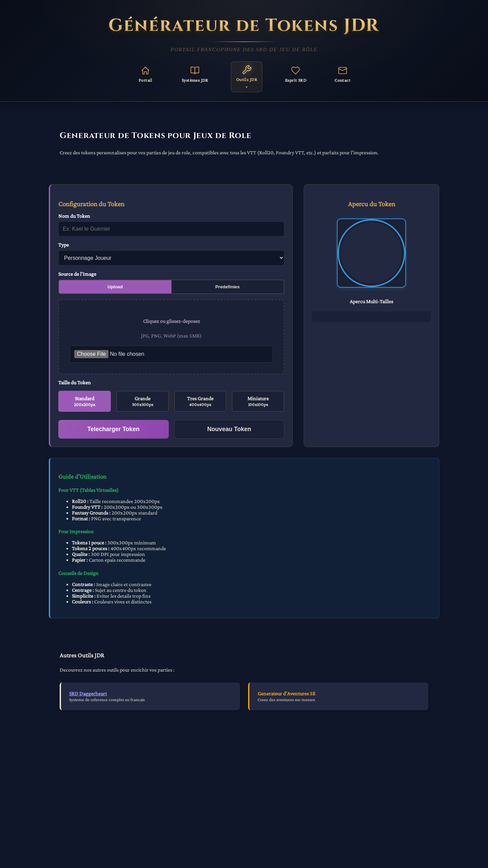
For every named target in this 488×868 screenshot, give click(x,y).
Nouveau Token (229, 429)
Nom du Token (74, 216)
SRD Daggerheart (88, 693)
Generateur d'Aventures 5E (287, 693)
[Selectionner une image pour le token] (171, 354)
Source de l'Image (77, 274)
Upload (115, 287)
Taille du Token (75, 382)
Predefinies (227, 287)
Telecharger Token (114, 429)
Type (64, 245)
